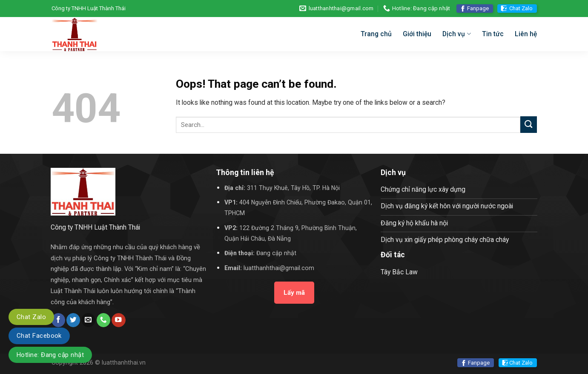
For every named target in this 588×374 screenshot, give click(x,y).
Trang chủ (376, 34)
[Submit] (529, 125)
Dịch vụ (456, 34)
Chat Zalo (521, 8)
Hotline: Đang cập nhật (50, 355)
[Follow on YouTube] (118, 320)
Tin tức (493, 34)
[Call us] (103, 320)
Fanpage (478, 8)
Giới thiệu (417, 34)
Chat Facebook (39, 336)
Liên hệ (526, 34)
